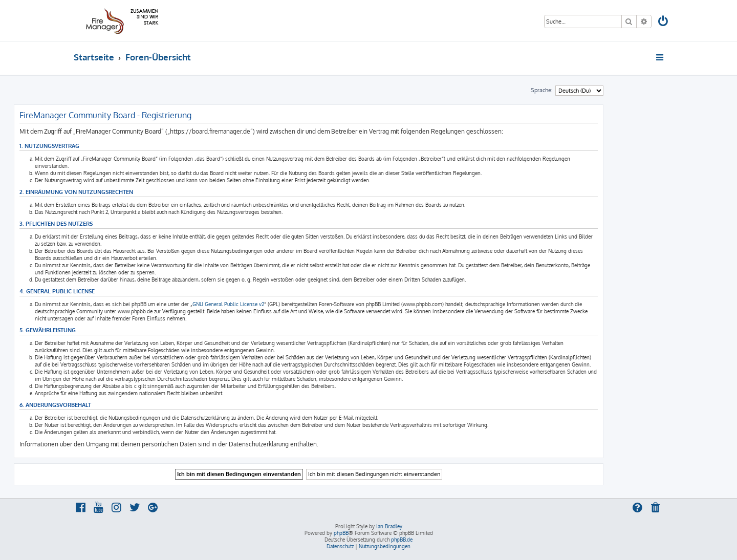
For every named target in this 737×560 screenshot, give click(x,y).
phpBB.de (402, 540)
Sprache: (542, 90)
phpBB (341, 533)
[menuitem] (664, 22)
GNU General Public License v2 (228, 304)
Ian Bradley (389, 526)
